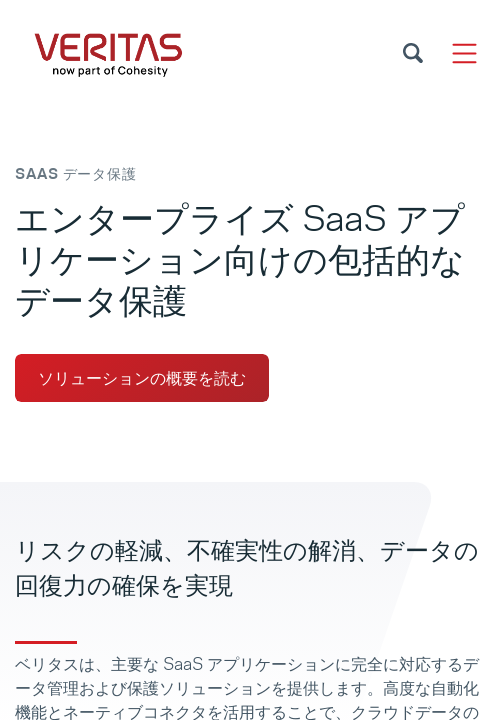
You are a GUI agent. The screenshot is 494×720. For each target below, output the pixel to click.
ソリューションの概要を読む (142, 378)
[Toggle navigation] (464, 53)
